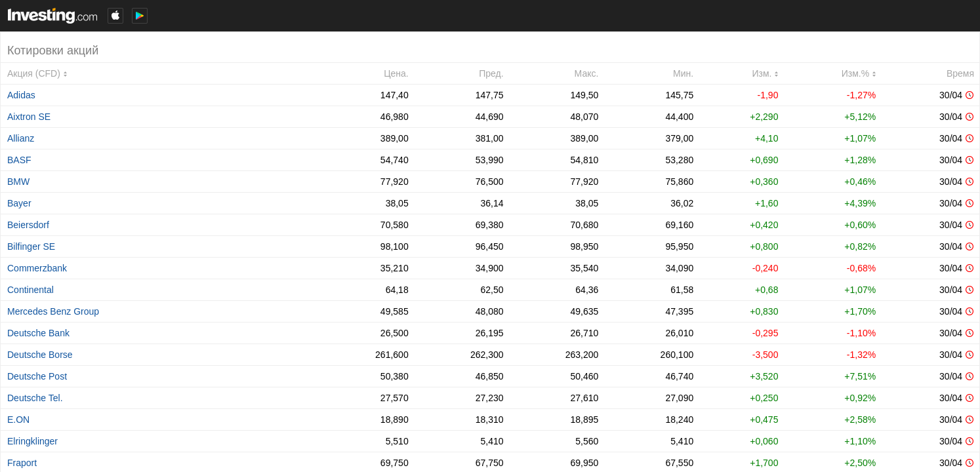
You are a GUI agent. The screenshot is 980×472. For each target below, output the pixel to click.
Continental (31, 290)
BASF (19, 160)
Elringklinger (32, 441)
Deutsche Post (37, 376)
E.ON (18, 420)
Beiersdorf (28, 225)
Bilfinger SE (31, 246)
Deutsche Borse (40, 355)
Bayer (19, 203)
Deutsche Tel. (35, 398)
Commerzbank (37, 268)
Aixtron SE (29, 117)
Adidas (21, 95)
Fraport (22, 463)
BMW (18, 182)
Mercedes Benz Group (53, 311)
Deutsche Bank (38, 333)
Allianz (21, 138)
